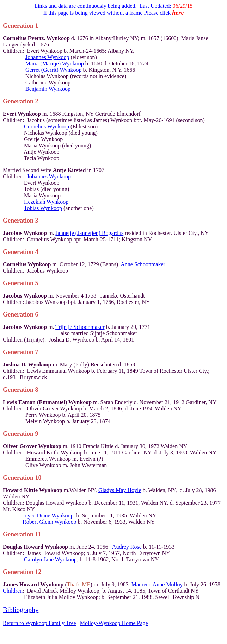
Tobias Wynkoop (43, 208)
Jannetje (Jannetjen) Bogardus (89, 233)
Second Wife (54, 170)
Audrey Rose (127, 547)
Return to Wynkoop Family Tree (39, 623)
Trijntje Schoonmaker (80, 327)
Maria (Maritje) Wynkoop (54, 63)
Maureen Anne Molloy (157, 584)
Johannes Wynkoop (47, 57)
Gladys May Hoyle (120, 490)
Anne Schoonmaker (143, 264)
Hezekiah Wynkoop (46, 202)
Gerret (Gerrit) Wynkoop (54, 70)
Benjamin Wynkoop (48, 89)
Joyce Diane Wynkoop (48, 515)
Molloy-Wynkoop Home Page (114, 623)
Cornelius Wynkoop (47, 126)
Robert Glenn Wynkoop (50, 522)
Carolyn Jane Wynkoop (50, 559)
